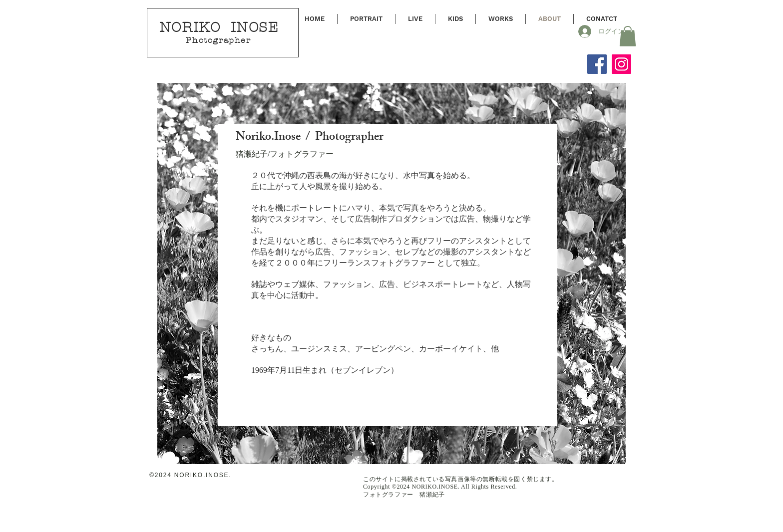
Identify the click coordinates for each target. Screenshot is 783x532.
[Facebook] (597, 64)
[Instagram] (621, 64)
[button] (628, 36)
